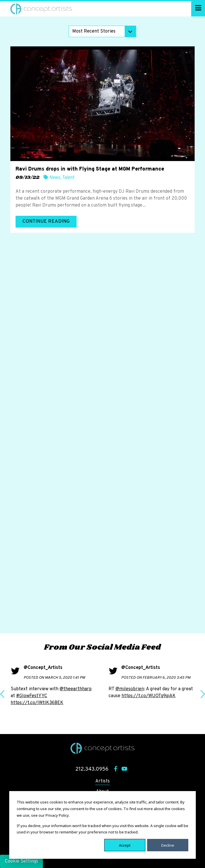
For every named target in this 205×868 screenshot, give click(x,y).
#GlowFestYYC (32, 696)
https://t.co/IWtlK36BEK (37, 703)
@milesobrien (130, 689)
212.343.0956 (92, 769)
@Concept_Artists (43, 668)
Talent (68, 178)
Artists (102, 781)
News (55, 178)
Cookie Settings (21, 861)
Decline (168, 845)
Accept (125, 845)
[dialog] (102, 825)
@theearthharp (76, 689)
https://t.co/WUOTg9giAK (149, 696)
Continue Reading (46, 222)
